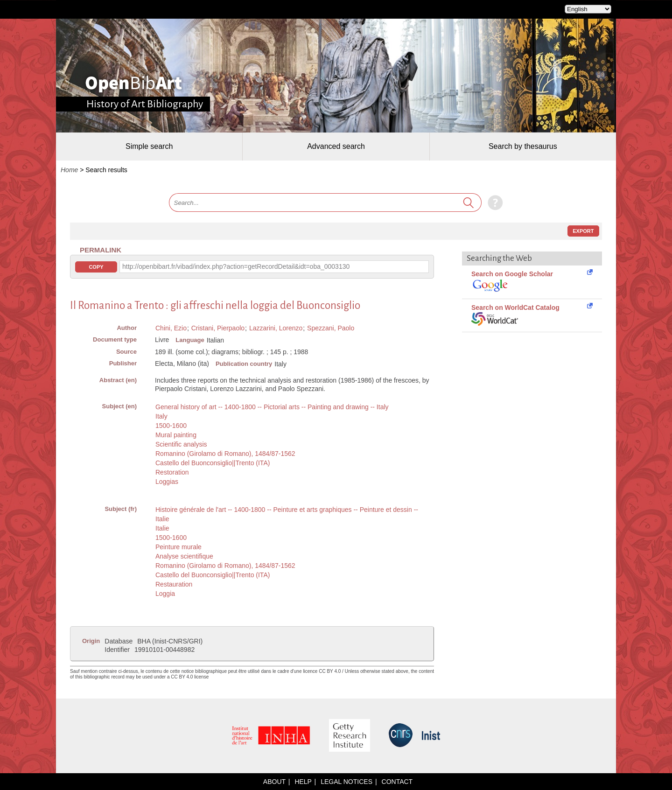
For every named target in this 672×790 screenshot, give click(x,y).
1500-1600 (171, 426)
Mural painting (176, 435)
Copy (96, 267)
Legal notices (346, 782)
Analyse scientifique (184, 556)
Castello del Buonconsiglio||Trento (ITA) (213, 463)
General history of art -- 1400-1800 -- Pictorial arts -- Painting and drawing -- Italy (272, 407)
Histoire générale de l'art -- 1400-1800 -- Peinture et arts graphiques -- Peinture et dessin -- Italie (287, 514)
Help (303, 782)
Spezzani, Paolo (331, 328)
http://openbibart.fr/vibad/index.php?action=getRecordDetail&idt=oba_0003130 (236, 266)
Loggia (165, 594)
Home (69, 170)
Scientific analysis (181, 444)
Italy (161, 416)
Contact (397, 782)
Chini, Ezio (171, 328)
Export (583, 231)
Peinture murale (178, 547)
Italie (162, 528)
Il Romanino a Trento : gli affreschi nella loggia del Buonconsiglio (215, 305)
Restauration (174, 584)
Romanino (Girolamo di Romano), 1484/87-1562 (225, 454)
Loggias (167, 482)
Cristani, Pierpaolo (218, 328)
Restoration (172, 472)
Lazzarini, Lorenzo (276, 328)
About (274, 782)
